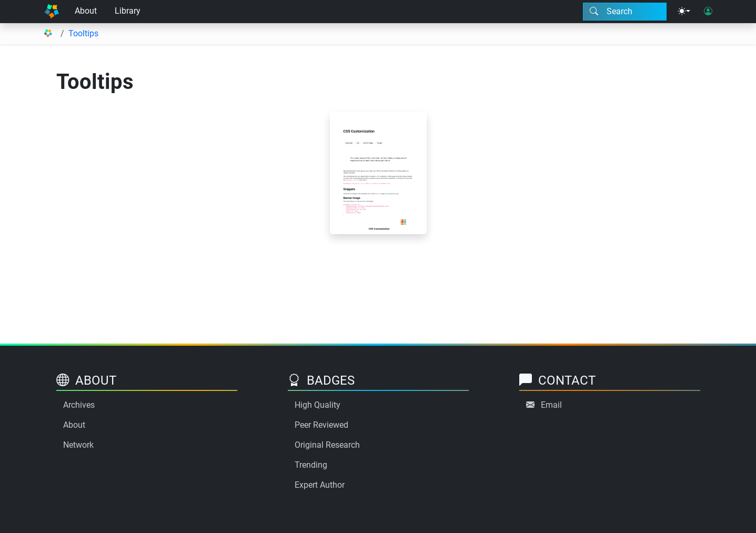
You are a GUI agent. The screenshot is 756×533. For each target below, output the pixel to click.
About (86, 11)
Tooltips (83, 33)
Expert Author (320, 485)
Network (78, 445)
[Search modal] (625, 12)
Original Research (327, 445)
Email (551, 405)
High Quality (317, 405)
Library (128, 11)
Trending (311, 465)
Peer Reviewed (321, 425)
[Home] (52, 12)
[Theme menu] (684, 12)
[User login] (708, 12)
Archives (79, 405)
